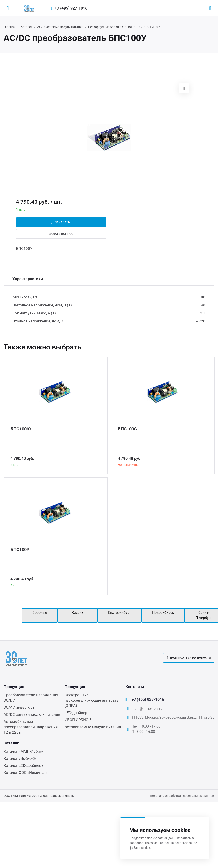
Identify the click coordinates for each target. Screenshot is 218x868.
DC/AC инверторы (20, 707)
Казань (78, 613)
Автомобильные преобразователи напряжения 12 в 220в (31, 727)
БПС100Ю (21, 429)
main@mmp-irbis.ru (147, 709)
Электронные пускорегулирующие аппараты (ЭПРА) (92, 700)
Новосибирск (163, 613)
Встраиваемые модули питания (93, 727)
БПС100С (127, 429)
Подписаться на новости (189, 658)
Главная (10, 27)
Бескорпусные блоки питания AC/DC (115, 27)
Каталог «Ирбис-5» (20, 758)
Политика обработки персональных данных (182, 796)
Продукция (14, 687)
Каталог (26, 27)
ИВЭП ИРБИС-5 (78, 720)
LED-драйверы (77, 713)
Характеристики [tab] (28, 279)
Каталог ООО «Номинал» (26, 773)
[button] (184, 88)
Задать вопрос (61, 234)
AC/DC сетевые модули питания (60, 27)
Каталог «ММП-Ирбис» (24, 751)
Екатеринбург (120, 613)
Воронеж (40, 613)
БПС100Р (20, 550)
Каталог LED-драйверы (24, 765)
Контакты (135, 687)
